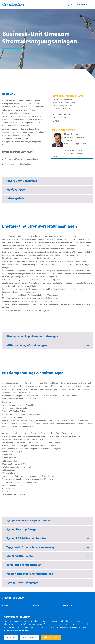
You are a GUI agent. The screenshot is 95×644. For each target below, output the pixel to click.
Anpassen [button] (11, 637)
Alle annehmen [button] (51, 637)
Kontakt (5, 606)
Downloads (67, 606)
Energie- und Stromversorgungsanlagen (21, 159)
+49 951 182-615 (64, 115)
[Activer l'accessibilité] (79, 5)
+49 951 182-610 (75, 150)
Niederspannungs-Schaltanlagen (18, 164)
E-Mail (56, 121)
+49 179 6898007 (77, 154)
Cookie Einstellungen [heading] (17, 617)
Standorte (36, 606)
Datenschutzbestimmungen (17, 631)
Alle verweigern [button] (30, 637)
